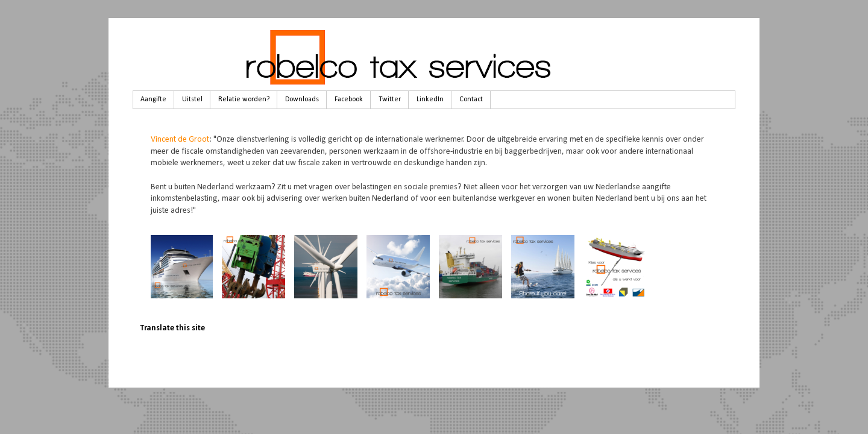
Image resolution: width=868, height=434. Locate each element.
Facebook (349, 99)
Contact (471, 99)
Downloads (302, 99)
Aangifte (153, 99)
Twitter (390, 99)
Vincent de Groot (180, 140)
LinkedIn (430, 99)
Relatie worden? (244, 99)
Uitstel (192, 99)
